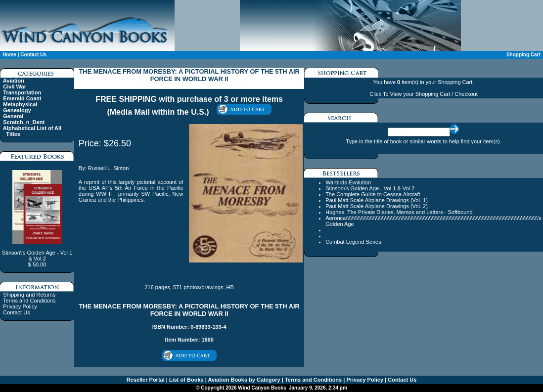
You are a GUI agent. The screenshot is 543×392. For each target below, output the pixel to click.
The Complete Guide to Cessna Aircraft (373, 194)
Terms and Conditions (29, 301)
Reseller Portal (146, 380)
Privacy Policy (20, 306)
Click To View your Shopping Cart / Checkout (423, 94)
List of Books (186, 380)
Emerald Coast (22, 98)
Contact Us (33, 55)
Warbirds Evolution (348, 182)
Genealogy (17, 110)
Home (9, 55)
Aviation (14, 81)
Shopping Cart (523, 55)
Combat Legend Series (353, 242)
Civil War (15, 87)
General (13, 116)
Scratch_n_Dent (24, 122)
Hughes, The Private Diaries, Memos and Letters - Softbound (399, 212)
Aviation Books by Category (244, 380)
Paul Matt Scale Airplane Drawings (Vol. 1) (377, 200)
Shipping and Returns (29, 295)
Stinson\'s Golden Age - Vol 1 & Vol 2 (370, 188)
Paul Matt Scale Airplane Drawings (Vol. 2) (377, 206)
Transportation (22, 92)
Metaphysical (20, 104)
